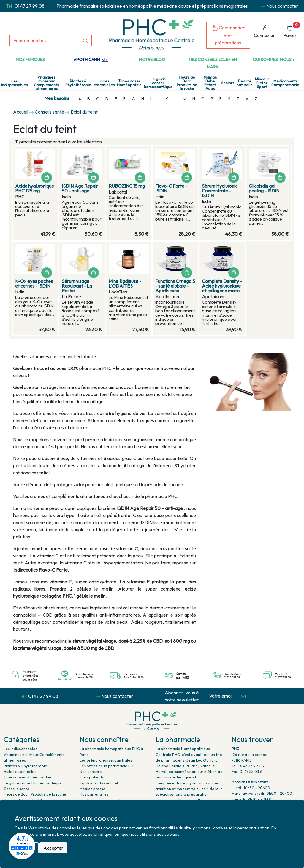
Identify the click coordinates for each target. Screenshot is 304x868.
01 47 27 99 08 (30, 6)
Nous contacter (282, 6)
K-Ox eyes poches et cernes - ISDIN (34, 283)
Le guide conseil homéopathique (158, 83)
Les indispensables (14, 83)
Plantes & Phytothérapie (78, 83)
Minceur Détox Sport (262, 83)
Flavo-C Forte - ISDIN (171, 188)
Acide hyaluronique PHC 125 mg (35, 188)
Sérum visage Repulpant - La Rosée (77, 286)
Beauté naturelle (245, 83)
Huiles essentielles (104, 83)
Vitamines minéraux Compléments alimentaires (46, 83)
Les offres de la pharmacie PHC (108, 766)
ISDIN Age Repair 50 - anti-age (80, 188)
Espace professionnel (99, 783)
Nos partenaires (94, 794)
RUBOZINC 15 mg (127, 186)
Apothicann (91, 60)
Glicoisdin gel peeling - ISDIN (264, 188)
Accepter (53, 848)
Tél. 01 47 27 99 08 (248, 766)
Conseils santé (16, 789)
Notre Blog (152, 60)
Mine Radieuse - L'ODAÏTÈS (125, 283)
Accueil (21, 112)
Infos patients (92, 777)
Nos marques (30, 60)
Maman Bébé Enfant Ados (210, 83)
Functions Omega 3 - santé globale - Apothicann (175, 286)
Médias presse (92, 789)
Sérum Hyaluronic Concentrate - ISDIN (220, 191)
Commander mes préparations (228, 35)
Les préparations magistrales (106, 760)
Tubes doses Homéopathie (129, 83)
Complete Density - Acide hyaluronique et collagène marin (222, 286)
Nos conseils (91, 771)
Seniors (228, 83)
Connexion (265, 31)
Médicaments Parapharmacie (285, 83)
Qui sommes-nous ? (274, 60)
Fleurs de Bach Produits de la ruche (187, 83)
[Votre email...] (221, 696)
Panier (292, 30)
